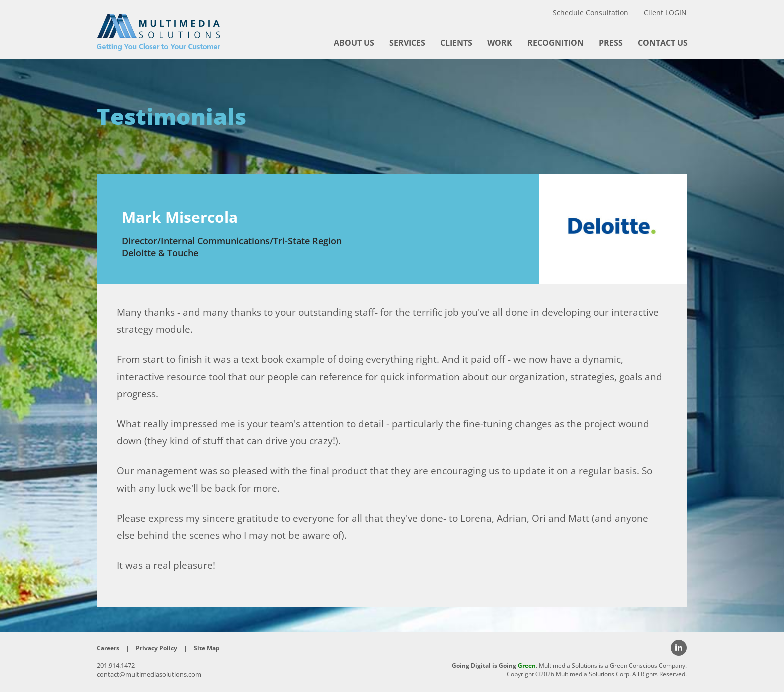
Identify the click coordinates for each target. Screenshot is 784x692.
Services (407, 43)
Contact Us (663, 43)
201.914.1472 (116, 665)
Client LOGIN (665, 12)
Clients (456, 43)
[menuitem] (354, 43)
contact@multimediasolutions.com (149, 674)
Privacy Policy (157, 648)
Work (500, 43)
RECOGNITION (556, 43)
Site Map (207, 648)
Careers (108, 648)
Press (611, 43)
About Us (354, 43)
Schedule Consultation (591, 12)
